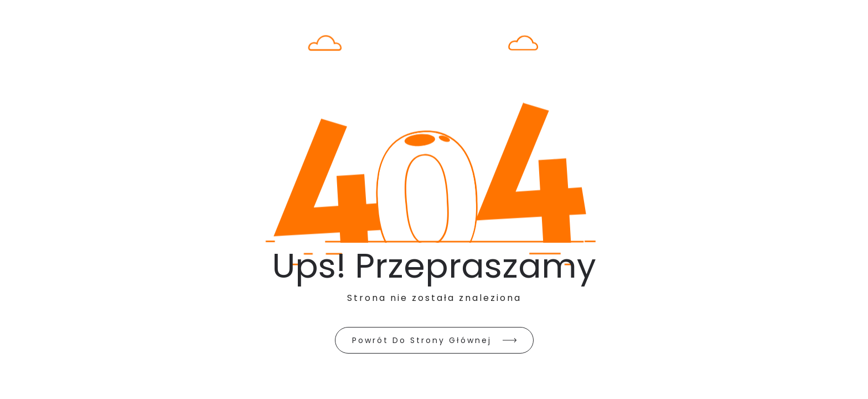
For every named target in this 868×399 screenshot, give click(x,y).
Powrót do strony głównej (422, 340)
